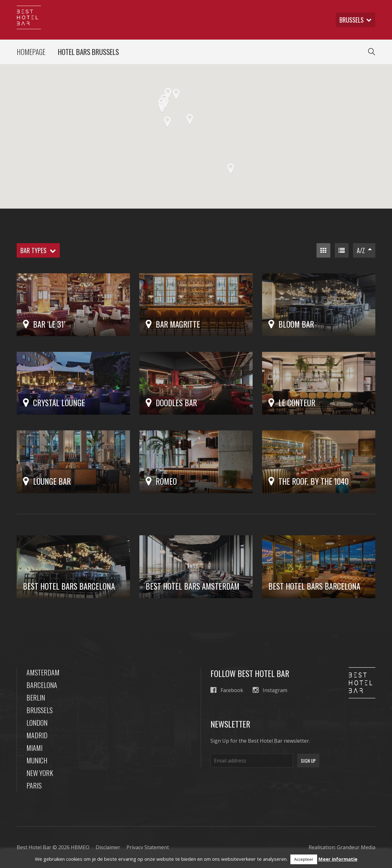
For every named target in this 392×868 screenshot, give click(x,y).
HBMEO (80, 847)
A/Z (364, 250)
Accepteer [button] (304, 859)
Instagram (270, 690)
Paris (34, 785)
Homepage (31, 52)
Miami (34, 748)
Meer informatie (338, 859)
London (37, 723)
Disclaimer (108, 847)
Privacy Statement (148, 847)
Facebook (227, 690)
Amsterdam (43, 672)
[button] (162, 107)
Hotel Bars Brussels (88, 52)
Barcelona (42, 685)
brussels (356, 20)
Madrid (37, 735)
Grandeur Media (356, 847)
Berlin (36, 697)
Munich (37, 760)
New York (40, 773)
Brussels (39, 710)
